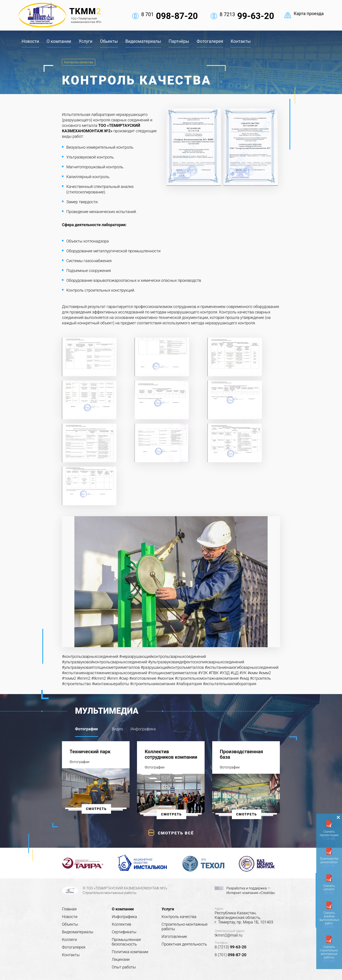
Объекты (70, 924)
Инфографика (124, 917)
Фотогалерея (210, 41)
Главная (69, 909)
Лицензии (121, 959)
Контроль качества (79, 62)
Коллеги (69, 940)
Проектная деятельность (184, 944)
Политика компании (130, 952)
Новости (30, 41)
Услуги (86, 41)
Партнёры (179, 41)
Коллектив (121, 924)
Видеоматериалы (143, 41)
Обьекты (109, 41)
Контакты (241, 41)
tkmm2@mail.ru (228, 935)
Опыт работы (124, 967)
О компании (59, 41)
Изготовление (174, 936)
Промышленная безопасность (126, 942)
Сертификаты (124, 932)
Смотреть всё (176, 833)
